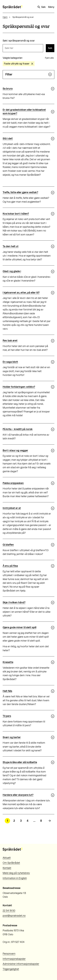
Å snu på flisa (10, 566)
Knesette (8, 662)
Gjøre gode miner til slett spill (19, 627)
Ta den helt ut (11, 246)
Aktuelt (7, 858)
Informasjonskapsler (14, 959)
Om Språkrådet (11, 863)
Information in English (15, 878)
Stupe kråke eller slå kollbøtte (20, 762)
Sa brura (8, 89)
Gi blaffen (8, 545)
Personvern (9, 954)
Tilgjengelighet (11, 969)
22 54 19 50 (9, 911)
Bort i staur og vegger (15, 450)
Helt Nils (7, 691)
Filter (28, 74)
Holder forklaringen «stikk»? (19, 387)
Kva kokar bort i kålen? (16, 214)
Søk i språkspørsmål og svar (19, 41)
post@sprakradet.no (14, 916)
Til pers (7, 716)
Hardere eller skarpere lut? (18, 795)
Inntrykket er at (12, 508)
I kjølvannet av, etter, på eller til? (21, 293)
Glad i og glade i (12, 271)
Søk (41, 7)
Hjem (5, 17)
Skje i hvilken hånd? (14, 602)
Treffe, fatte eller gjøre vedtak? (20, 192)
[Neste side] (50, 821)
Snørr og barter (12, 737)
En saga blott (10, 362)
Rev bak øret (10, 341)
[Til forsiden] (12, 7)
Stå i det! (8, 139)
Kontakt (7, 868)
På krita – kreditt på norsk (18, 429)
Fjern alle (49, 58)
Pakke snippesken (13, 483)
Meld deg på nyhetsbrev (16, 873)
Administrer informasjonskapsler (21, 964)
